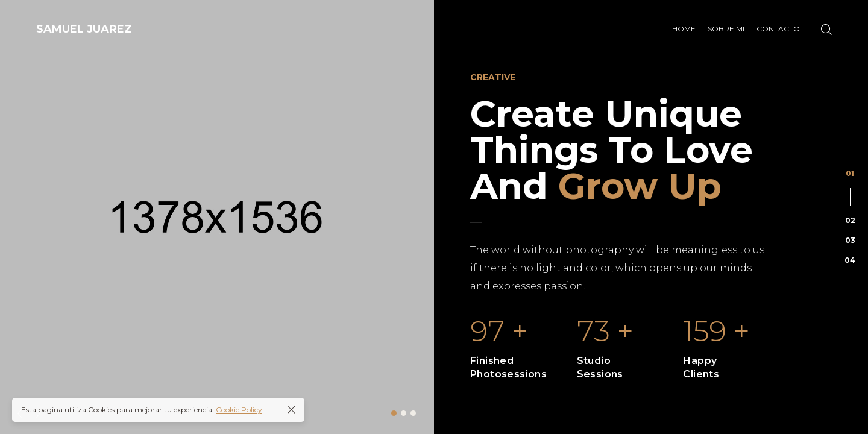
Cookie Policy (239, 410)
